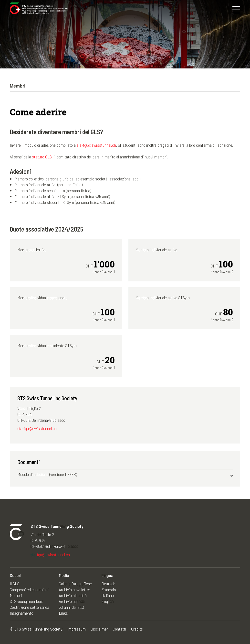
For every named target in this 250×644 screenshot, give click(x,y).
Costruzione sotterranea (29, 607)
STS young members (26, 601)
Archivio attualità (73, 595)
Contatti (120, 629)
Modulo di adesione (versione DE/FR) (47, 474)
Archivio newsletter (74, 589)
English (108, 601)
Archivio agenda (72, 601)
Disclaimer (99, 629)
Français (109, 589)
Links (63, 613)
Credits (137, 629)
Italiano (108, 595)
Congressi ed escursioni (29, 589)
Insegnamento (21, 613)
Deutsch (108, 584)
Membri (16, 595)
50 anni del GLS (71, 607)
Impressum (76, 629)
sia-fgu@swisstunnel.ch (96, 145)
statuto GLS (42, 157)
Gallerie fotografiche (75, 584)
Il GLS (15, 584)
